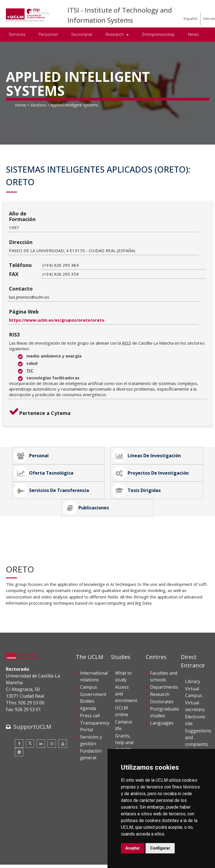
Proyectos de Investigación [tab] (150, 430)
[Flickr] (19, 709)
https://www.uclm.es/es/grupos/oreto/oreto (90, 277)
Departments (164, 644)
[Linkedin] (41, 700)
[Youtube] (63, 700)
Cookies (37, 842)
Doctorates (162, 658)
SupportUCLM (32, 684)
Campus (89, 644)
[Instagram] (52, 700)
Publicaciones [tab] (86, 465)
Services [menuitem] (17, 34)
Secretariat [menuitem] (82, 34)
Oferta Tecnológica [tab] (44, 430)
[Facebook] (19, 700)
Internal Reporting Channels (196, 715)
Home (20, 105)
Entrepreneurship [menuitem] (158, 34)
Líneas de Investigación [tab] (147, 412)
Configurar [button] (160, 848)
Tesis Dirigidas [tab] (136, 447)
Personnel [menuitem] (48, 34)
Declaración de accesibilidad (31, 854)
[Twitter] (30, 700)
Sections (38, 105)
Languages (162, 680)
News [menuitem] (193, 34)
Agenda (88, 665)
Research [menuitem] (115, 34)
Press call (90, 672)
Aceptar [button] (133, 848)
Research (160, 651)
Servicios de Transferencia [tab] (51, 447)
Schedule (124, 713)
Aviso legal (16, 842)
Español (191, 18)
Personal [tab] (31, 412)
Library (193, 638)
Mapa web (15, 859)
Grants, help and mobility (124, 699)
